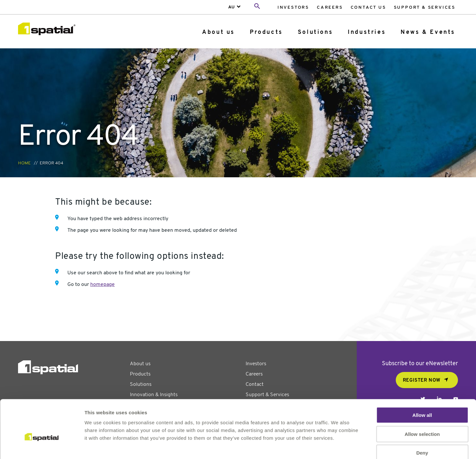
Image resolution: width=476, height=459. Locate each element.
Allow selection (422, 399)
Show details (338, 446)
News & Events (428, 32)
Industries (367, 32)
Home (24, 163)
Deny (422, 418)
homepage (102, 285)
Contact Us (368, 8)
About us (219, 32)
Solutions (315, 32)
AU (231, 7)
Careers (330, 8)
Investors (293, 8)
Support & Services (425, 8)
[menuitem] (293, 7)
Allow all (422, 380)
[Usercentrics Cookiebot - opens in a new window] (42, 446)
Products (266, 32)
